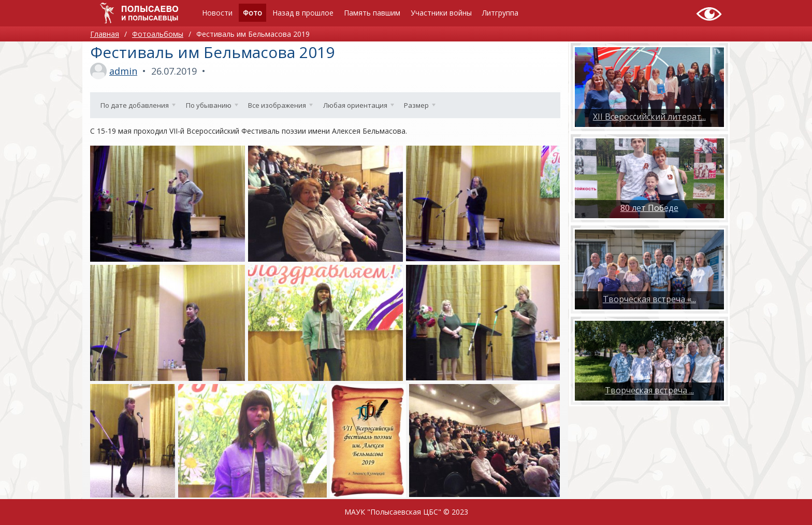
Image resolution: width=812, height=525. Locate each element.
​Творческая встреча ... (649, 390)
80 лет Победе (649, 208)
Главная (105, 34)
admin (123, 71)
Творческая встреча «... (649, 299)
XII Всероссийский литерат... (649, 117)
